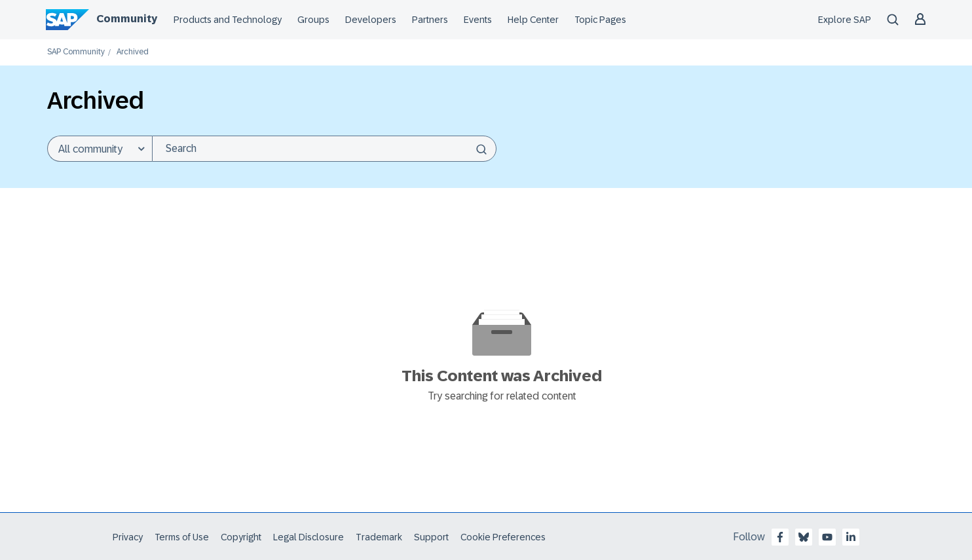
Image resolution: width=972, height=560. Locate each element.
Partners (430, 20)
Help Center (533, 20)
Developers (371, 20)
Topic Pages (600, 20)
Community (127, 19)
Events (478, 20)
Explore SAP (845, 20)
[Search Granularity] (100, 149)
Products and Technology (228, 20)
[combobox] (324, 149)
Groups (313, 20)
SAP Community (76, 52)
